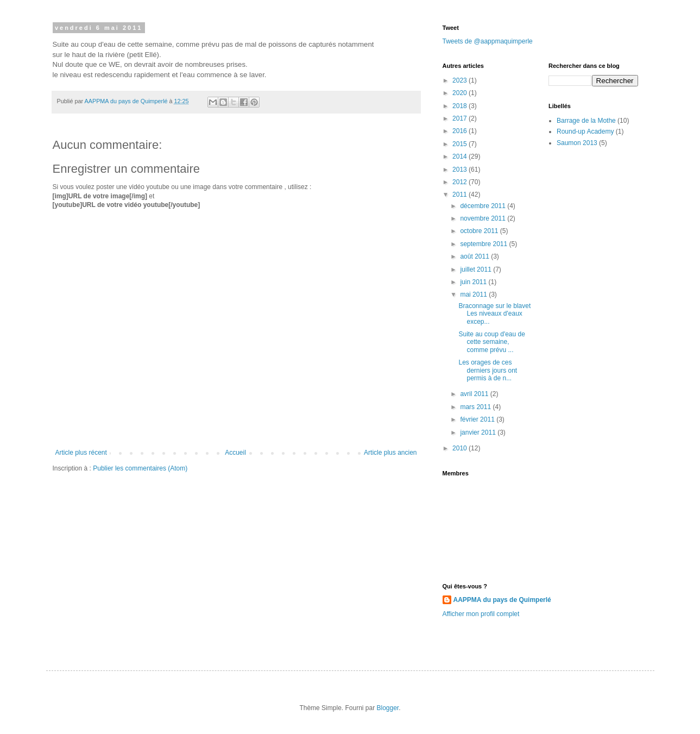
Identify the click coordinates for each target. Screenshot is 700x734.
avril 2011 (475, 394)
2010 (461, 448)
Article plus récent (81, 453)
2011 (461, 195)
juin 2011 (474, 282)
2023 (461, 80)
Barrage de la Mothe (586, 121)
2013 (461, 170)
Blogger (388, 708)
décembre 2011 (484, 206)
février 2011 (478, 419)
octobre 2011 (480, 231)
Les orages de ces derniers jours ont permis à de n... (488, 370)
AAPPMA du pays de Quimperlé (502, 600)
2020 (461, 93)
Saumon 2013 (577, 143)
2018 (461, 106)
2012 (461, 182)
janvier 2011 (479, 432)
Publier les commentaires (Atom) (140, 468)
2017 (461, 118)
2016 (461, 131)
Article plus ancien (390, 453)
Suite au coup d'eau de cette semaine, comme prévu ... (491, 342)
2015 (461, 144)
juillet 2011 (477, 269)
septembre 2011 (484, 244)
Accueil (235, 453)
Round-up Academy (585, 131)
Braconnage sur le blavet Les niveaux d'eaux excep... (494, 314)
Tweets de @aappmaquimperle (488, 41)
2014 (461, 156)
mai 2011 (474, 294)
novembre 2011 (484, 218)
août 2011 (475, 256)
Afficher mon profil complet (481, 614)
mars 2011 (476, 407)
